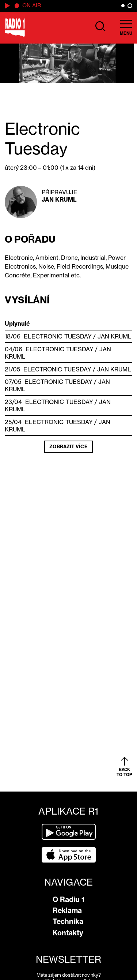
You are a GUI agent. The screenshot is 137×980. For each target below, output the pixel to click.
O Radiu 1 (68, 899)
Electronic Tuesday (58, 336)
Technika (68, 921)
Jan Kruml (59, 199)
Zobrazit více (68, 446)
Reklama (67, 910)
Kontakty (68, 933)
